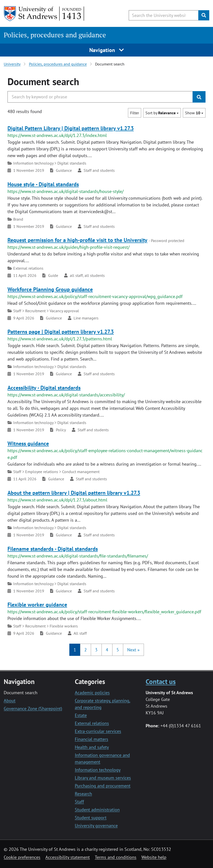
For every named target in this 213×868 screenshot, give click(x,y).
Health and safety (92, 747)
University (12, 64)
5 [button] (118, 650)
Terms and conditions (116, 857)
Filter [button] (135, 113)
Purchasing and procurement (103, 786)
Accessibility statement (68, 857)
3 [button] (96, 650)
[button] (133, 650)
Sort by (162, 113)
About (10, 701)
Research (83, 794)
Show (194, 113)
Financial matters (92, 739)
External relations (92, 723)
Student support (91, 818)
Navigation (107, 50)
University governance (96, 826)
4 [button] (107, 650)
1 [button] (75, 650)
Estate (81, 715)
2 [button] (86, 650)
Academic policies (92, 693)
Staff (79, 802)
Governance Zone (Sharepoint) (33, 709)
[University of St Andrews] (44, 14)
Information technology (98, 770)
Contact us (161, 682)
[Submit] (204, 15)
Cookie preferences (22, 857)
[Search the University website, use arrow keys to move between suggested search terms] (164, 15)
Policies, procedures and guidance (55, 35)
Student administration (97, 810)
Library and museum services (103, 778)
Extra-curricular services (98, 731)
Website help (154, 857)
